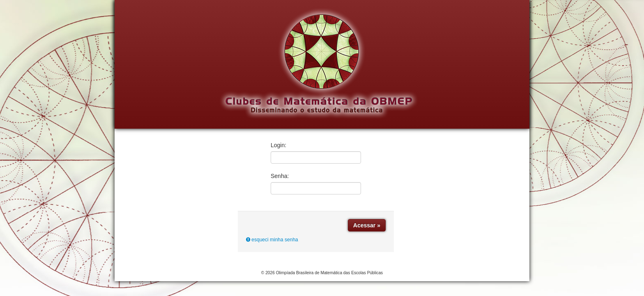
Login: (278, 145)
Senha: (280, 176)
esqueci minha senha (272, 240)
